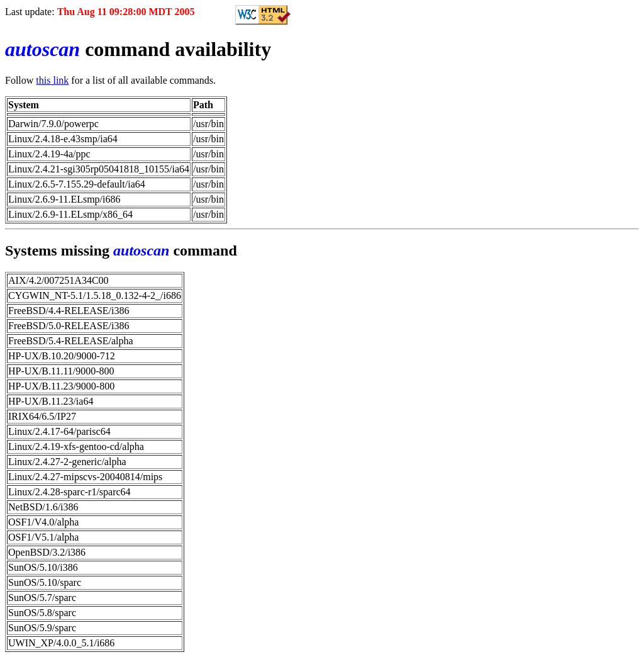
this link (52, 80)
